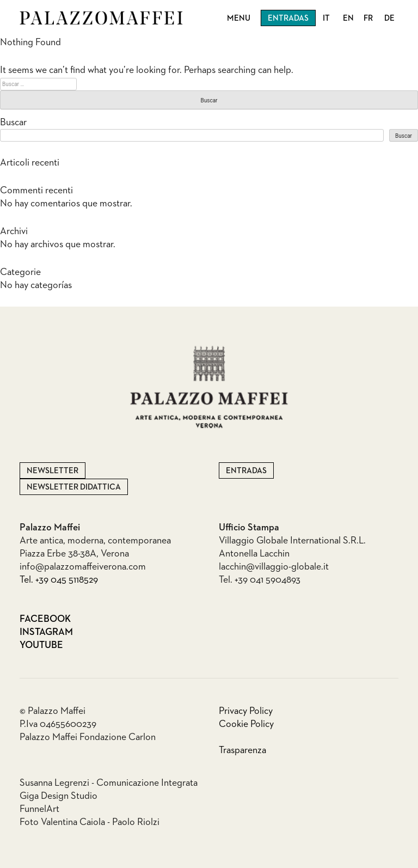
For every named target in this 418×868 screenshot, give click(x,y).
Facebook (43, 619)
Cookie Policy (246, 724)
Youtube (41, 645)
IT (326, 18)
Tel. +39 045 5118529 (59, 580)
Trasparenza (242, 750)
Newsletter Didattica (74, 487)
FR (368, 18)
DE (389, 18)
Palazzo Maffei (101, 18)
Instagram (43, 632)
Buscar (13, 123)
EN (348, 18)
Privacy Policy (246, 711)
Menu (239, 18)
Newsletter (53, 471)
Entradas (288, 18)
